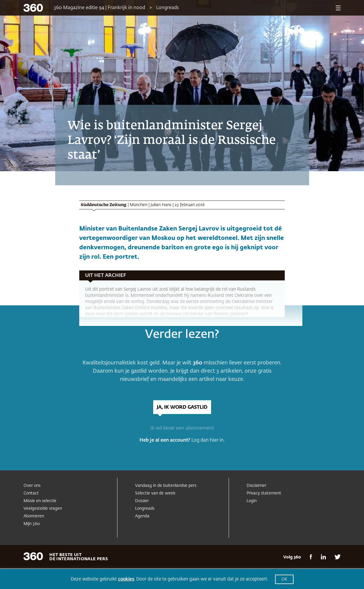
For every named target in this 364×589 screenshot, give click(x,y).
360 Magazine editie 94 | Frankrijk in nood (99, 8)
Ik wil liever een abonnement (182, 428)
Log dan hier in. (208, 440)
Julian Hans (161, 205)
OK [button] (284, 579)
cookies (126, 579)
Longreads (167, 8)
